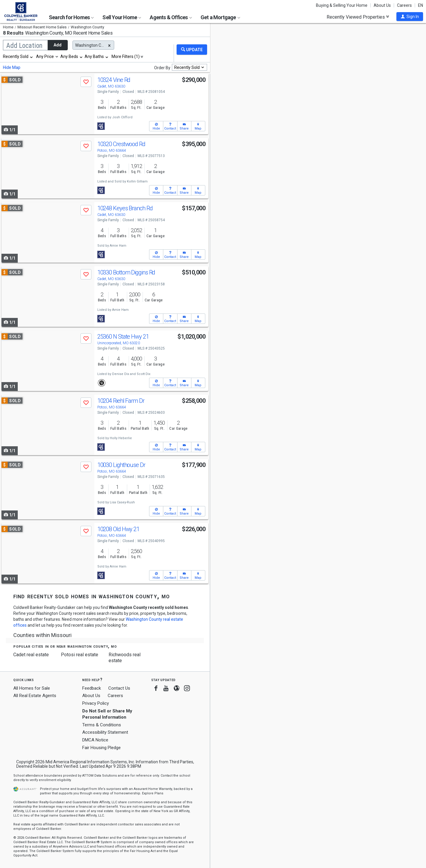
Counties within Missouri (42, 635)
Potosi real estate (80, 655)
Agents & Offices (171, 17)
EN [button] (421, 5)
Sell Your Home (122, 17)
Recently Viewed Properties (358, 17)
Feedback (92, 688)
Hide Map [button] (12, 67)
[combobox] (18, 56)
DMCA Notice (95, 740)
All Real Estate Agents (35, 696)
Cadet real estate (31, 655)
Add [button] (58, 45)
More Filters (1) (126, 56)
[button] (410, 17)
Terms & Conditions (102, 725)
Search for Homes (71, 17)
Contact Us (119, 688)
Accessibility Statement (105, 732)
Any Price (45, 56)
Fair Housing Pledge (101, 748)
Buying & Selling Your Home (342, 5)
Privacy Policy (96, 703)
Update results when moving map (256, 33)
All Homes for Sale (32, 688)
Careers (404, 5)
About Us (382, 5)
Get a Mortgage (220, 17)
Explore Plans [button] (153, 793)
